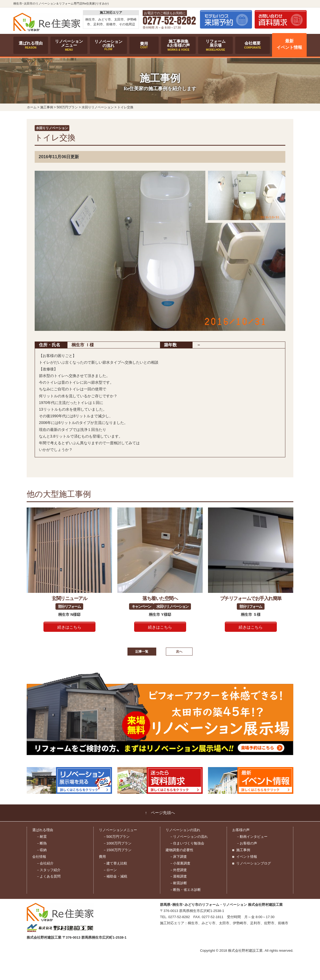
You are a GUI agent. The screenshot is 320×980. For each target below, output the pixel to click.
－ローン (110, 870)
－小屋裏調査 (180, 863)
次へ (179, 652)
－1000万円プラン (117, 843)
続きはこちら (69, 627)
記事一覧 (142, 652)
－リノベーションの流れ (189, 837)
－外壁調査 (178, 870)
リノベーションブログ (254, 863)
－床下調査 (178, 857)
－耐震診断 (178, 883)
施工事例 (243, 850)
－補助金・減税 (115, 876)
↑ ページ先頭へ (160, 813)
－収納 (41, 850)
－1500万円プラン (117, 850)
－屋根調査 (178, 876)
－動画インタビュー (252, 837)
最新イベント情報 (289, 44)
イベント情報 (247, 857)
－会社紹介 (45, 863)
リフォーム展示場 (215, 45)
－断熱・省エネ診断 (185, 890)
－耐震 (41, 837)
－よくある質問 (48, 876)
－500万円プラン (116, 837)
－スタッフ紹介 (48, 870)
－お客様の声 (247, 843)
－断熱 (41, 843)
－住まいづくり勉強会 (187, 843)
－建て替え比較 (115, 863)
